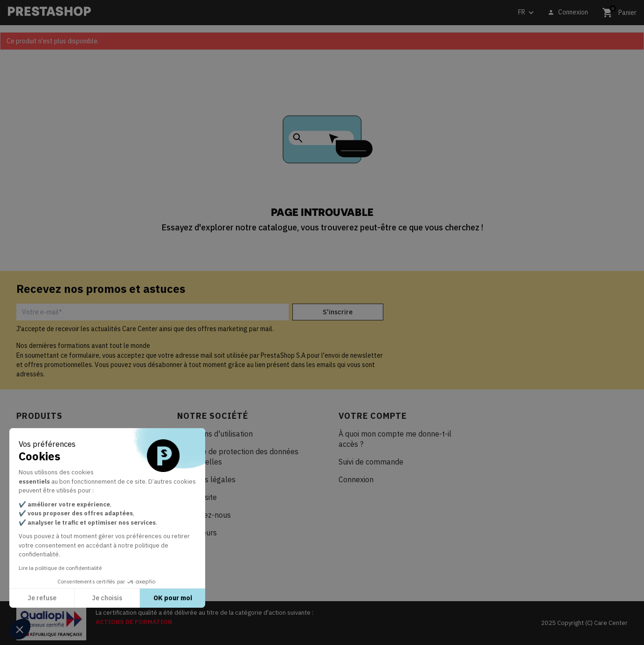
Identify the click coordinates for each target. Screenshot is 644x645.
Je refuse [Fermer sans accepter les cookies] (42, 598)
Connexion (356, 479)
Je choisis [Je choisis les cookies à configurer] (107, 598)
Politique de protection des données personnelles (238, 457)
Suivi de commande (371, 462)
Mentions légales (206, 479)
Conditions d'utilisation (215, 434)
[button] (20, 629)
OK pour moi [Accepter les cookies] (173, 598)
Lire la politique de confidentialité (60, 568)
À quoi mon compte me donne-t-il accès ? (395, 439)
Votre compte (373, 416)
